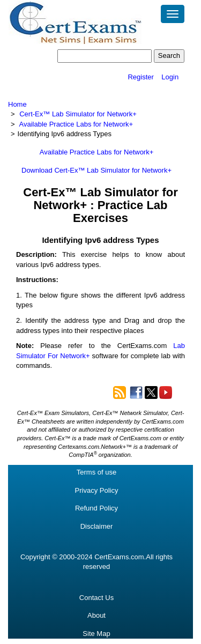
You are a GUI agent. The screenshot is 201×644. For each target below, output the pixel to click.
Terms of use (96, 472)
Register (140, 77)
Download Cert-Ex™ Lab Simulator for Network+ (96, 170)
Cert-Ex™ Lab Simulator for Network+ (78, 114)
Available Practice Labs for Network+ (76, 124)
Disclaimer (97, 526)
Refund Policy (96, 508)
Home (17, 104)
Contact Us (96, 598)
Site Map (96, 634)
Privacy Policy (97, 490)
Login (170, 77)
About (96, 615)
